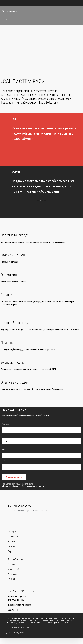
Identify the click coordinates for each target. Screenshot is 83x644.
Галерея (12, 546)
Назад (6, 20)
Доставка (12, 574)
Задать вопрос (14, 610)
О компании (13, 564)
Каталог (12, 542)
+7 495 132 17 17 (21, 591)
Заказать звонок (14, 478)
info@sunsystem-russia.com (20, 605)
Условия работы (15, 569)
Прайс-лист (13, 537)
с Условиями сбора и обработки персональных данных (23, 487)
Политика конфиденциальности (18, 628)
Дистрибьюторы (16, 559)
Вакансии (12, 579)
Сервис (11, 551)
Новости (12, 532)
